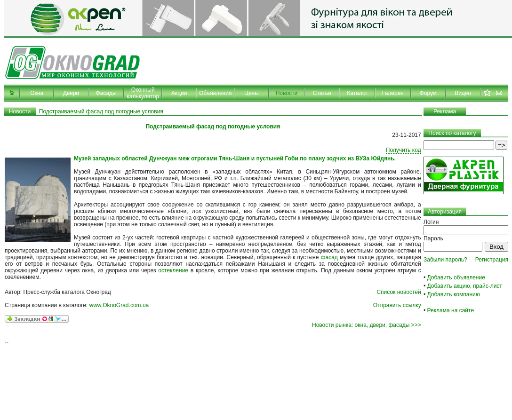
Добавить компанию (454, 294)
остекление (173, 270)
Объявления (215, 93)
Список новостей (399, 292)
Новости (287, 93)
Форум (428, 93)
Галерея (393, 93)
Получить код (404, 150)
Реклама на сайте (451, 310)
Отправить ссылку (397, 305)
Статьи (322, 93)
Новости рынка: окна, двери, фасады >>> (367, 325)
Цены (252, 93)
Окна (37, 93)
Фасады (106, 93)
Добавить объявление (456, 277)
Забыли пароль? (445, 260)
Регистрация (492, 260)
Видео (463, 93)
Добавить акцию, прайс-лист (465, 286)
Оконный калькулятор (143, 93)
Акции (179, 93)
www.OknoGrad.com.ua (119, 305)
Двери (71, 93)
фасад (329, 257)
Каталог (357, 93)
